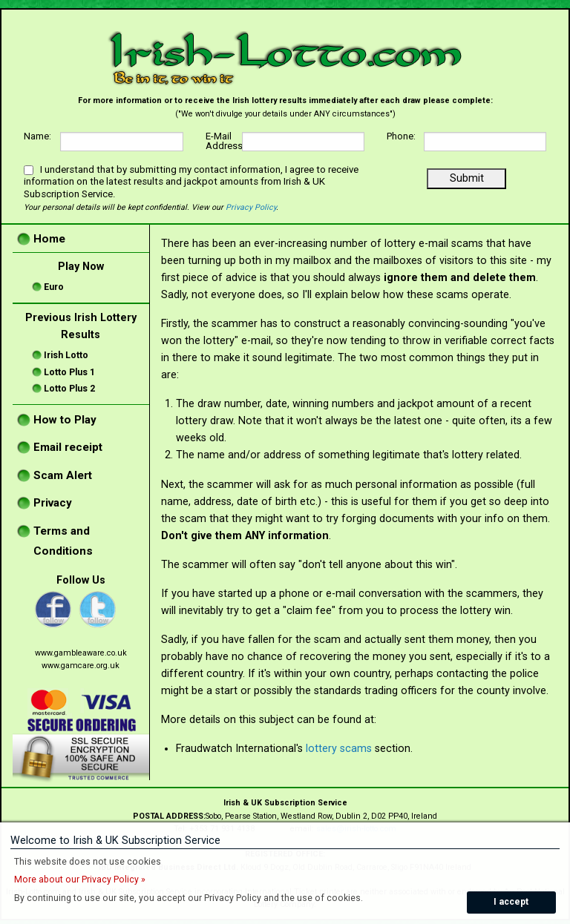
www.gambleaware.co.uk (81, 653)
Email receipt (68, 447)
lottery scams (339, 749)
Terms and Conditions (63, 541)
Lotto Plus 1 (69, 372)
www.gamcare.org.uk (81, 666)
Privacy (53, 503)
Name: (37, 137)
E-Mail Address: (224, 142)
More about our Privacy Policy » (80, 880)
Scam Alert (63, 475)
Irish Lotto (66, 355)
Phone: (401, 137)
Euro (54, 287)
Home (49, 239)
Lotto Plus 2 (69, 389)
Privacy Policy (251, 207)
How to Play (65, 420)
